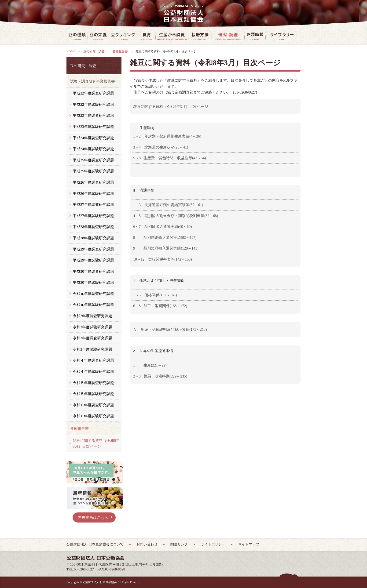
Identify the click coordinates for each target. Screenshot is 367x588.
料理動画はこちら (93, 517)
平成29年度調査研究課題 (93, 249)
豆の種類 (77, 36)
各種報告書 (120, 51)
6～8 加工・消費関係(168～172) (160, 306)
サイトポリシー (213, 544)
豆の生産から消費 (172, 36)
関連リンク (179, 544)
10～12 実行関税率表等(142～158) (163, 259)
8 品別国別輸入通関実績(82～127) (165, 238)
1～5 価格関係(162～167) (155, 295)
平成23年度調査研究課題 (93, 115)
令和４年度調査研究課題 (93, 360)
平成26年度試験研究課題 (93, 194)
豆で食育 (147, 36)
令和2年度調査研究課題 (92, 316)
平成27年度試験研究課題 (93, 216)
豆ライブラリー (282, 36)
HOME (71, 51)
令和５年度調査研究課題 (93, 383)
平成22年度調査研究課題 (93, 93)
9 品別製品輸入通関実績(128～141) (166, 248)
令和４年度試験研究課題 (93, 372)
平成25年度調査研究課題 (93, 160)
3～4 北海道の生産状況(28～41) (161, 147)
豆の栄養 (98, 36)
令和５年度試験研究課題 (93, 394)
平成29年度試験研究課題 (93, 260)
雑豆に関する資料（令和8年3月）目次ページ (171, 107)
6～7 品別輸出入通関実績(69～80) (163, 227)
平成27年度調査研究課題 (93, 205)
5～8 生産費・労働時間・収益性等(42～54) (170, 158)
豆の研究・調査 (228, 36)
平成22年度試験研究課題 (93, 104)
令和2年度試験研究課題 (92, 327)
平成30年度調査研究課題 (93, 271)
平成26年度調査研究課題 (93, 182)
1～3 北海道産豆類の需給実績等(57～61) (168, 205)
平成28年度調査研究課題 (93, 227)
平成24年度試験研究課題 (93, 149)
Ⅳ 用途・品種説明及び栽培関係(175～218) (170, 329)
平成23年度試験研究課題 (93, 127)
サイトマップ (249, 544)
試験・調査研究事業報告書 (92, 81)
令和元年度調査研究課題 (93, 294)
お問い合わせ (147, 544)
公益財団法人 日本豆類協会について (95, 544)
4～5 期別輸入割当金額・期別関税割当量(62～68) (176, 216)
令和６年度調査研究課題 (93, 405)
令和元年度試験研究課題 (93, 305)
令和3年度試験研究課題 (92, 349)
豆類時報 (255, 36)
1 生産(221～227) (151, 365)
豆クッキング (123, 36)
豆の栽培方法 (200, 36)
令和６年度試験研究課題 (93, 416)
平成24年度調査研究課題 (93, 138)
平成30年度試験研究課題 (93, 282)
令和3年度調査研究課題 (92, 338)
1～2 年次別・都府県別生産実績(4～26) (167, 136)
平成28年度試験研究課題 (93, 238)
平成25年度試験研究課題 (93, 171)
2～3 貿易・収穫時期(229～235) (160, 376)
